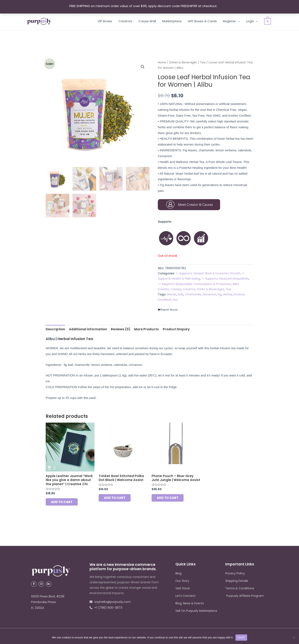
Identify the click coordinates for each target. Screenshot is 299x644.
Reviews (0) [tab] (121, 329)
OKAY (241, 637)
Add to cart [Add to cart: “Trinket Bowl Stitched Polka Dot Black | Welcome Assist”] (115, 498)
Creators (127, 21)
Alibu (50, 339)
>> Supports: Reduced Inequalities (225, 279)
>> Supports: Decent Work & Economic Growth (208, 273)
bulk (181, 294)
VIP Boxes (106, 21)
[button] (143, 67)
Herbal (227, 294)
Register (231, 21)
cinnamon (209, 294)
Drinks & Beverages (183, 62)
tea (175, 300)
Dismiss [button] (224, 6)
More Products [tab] (146, 329)
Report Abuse (168, 310)
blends (172, 294)
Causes (176, 289)
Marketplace (173, 21)
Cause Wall (148, 21)
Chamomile (193, 294)
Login (251, 21)
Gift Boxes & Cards (203, 21)
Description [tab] (55, 329)
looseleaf (164, 300)
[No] (294, 638)
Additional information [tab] (88, 329)
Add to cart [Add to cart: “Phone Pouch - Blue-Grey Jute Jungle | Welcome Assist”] (168, 498)
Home (162, 62)
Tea (203, 62)
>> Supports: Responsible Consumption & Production (194, 284)
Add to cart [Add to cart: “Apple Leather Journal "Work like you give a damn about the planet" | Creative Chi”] (62, 502)
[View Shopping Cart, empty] (268, 21)
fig (219, 294)
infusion (239, 294)
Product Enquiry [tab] (176, 329)
